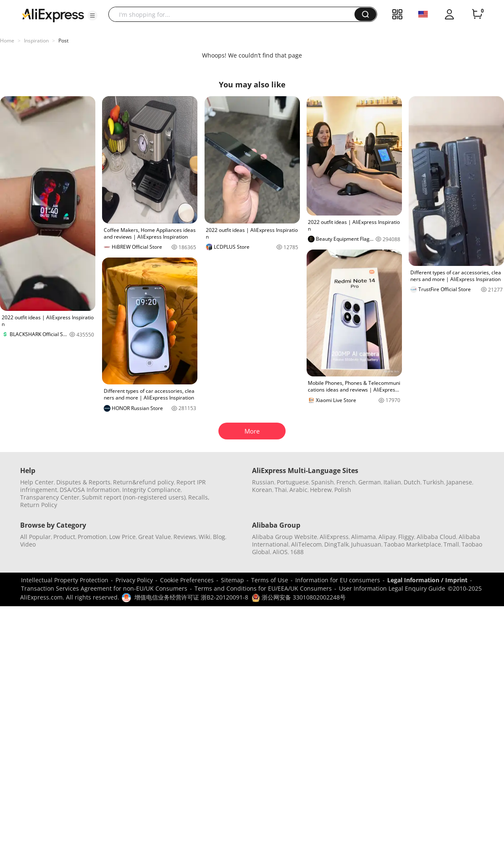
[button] (92, 16)
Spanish (323, 482)
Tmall (451, 544)
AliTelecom (306, 544)
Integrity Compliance (151, 490)
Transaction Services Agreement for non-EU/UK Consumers (104, 588)
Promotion (92, 537)
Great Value (155, 537)
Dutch (412, 482)
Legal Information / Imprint (427, 580)
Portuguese (293, 482)
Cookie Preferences (187, 580)
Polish (343, 490)
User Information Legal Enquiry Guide (392, 588)
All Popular (35, 537)
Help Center (37, 482)
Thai (281, 490)
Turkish (433, 482)
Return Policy (39, 505)
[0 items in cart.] (477, 14)
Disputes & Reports (83, 482)
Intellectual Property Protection (65, 580)
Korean (262, 490)
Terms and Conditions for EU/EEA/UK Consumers (263, 588)
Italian (392, 482)
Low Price (122, 537)
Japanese (459, 482)
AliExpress (334, 537)
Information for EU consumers (338, 580)
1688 (297, 552)
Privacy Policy (134, 580)
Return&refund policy (143, 482)
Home (7, 41)
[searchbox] (235, 14)
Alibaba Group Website (285, 537)
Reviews (185, 537)
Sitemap (232, 580)
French (346, 482)
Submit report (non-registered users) (134, 497)
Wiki (205, 537)
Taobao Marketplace (412, 544)
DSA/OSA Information (90, 490)
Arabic (298, 490)
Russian (263, 482)
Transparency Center (50, 497)
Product (64, 537)
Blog (219, 537)
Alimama (364, 537)
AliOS (280, 552)
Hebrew (321, 490)
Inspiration (36, 41)
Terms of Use (270, 580)
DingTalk (336, 544)
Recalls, (199, 497)
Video (28, 544)
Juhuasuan (366, 544)
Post (63, 41)
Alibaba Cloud (436, 537)
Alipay (387, 537)
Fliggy (406, 537)
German (370, 482)
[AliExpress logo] (53, 15)
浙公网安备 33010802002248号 (299, 597)
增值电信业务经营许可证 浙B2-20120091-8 (191, 597)
